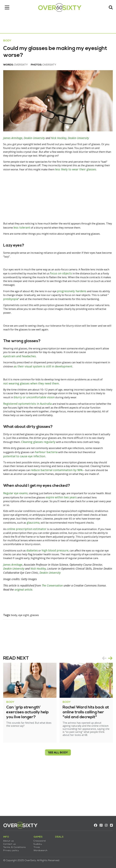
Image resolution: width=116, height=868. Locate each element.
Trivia (38, 846)
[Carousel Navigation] (106, 701)
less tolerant (42, 236)
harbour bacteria (64, 482)
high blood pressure (59, 590)
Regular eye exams (17, 528)
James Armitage (14, 142)
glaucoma (69, 558)
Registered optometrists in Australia (29, 428)
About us (10, 839)
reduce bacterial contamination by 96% (83, 500)
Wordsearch (42, 849)
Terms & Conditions (16, 846)
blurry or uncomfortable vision (67, 418)
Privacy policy (12, 849)
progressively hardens (80, 306)
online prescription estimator (28, 568)
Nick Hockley (60, 142)
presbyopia (42, 313)
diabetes (36, 590)
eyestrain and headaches (29, 377)
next (109, 701)
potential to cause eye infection (41, 486)
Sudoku (39, 842)
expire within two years (85, 532)
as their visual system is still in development (65, 387)
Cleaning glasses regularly (63, 468)
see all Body (58, 796)
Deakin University (36, 142)
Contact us (11, 842)
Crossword (41, 839)
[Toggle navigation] (8, 8)
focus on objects (83, 287)
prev (103, 701)
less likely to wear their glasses (25, 178)
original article (25, 633)
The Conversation (54, 629)
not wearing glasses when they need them (45, 404)
